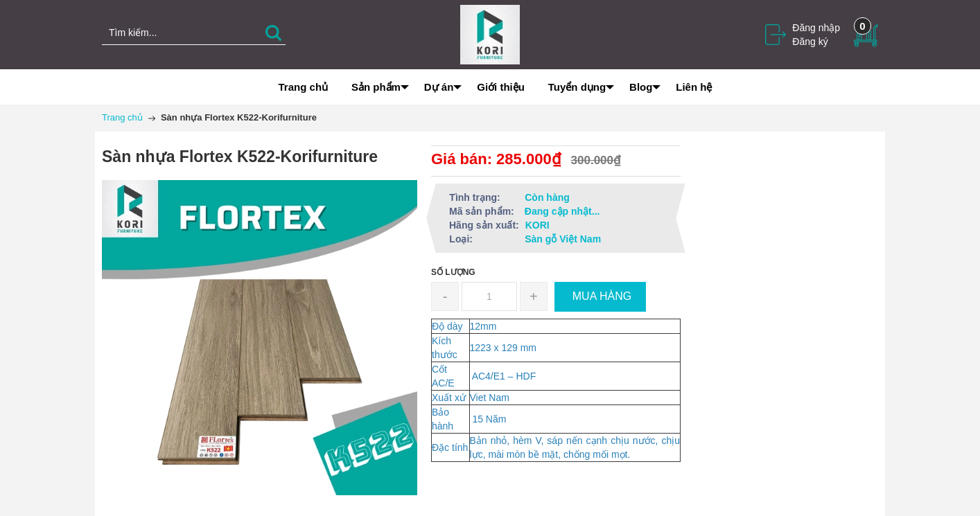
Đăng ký (810, 42)
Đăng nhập (816, 28)
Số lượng (453, 272)
